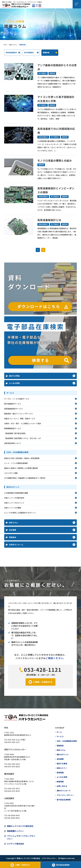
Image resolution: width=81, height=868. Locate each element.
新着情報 (60, 781)
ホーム (59, 732)
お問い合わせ (62, 785)
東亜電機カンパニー (16, 831)
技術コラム (13, 45)
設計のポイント (63, 754)
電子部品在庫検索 (64, 798)
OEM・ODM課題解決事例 (67, 741)
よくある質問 (62, 776)
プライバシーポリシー (65, 794)
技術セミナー (62, 767)
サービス (60, 736)
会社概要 (60, 759)
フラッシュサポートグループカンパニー (21, 837)
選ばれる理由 (62, 763)
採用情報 (60, 772)
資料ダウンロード (64, 789)
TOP (5, 45)
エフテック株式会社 (16, 844)
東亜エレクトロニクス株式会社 (20, 826)
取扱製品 (60, 745)
